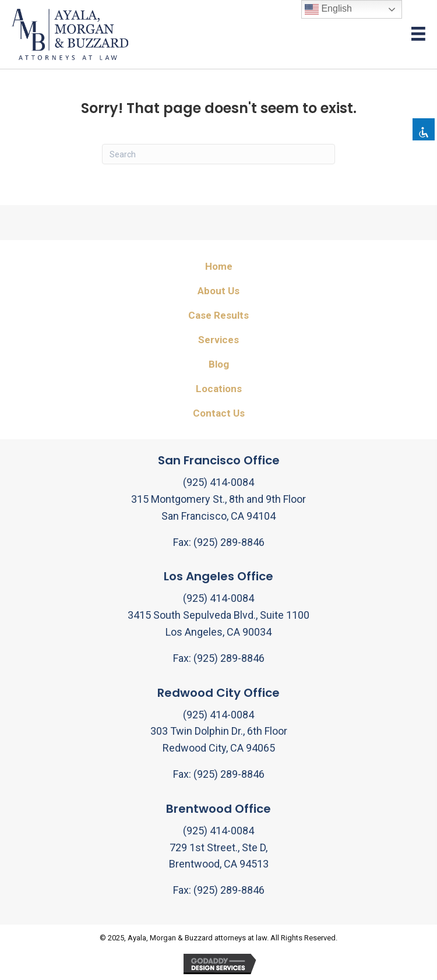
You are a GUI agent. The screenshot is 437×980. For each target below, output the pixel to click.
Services (218, 340)
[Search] (218, 154)
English (328, 9)
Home (219, 266)
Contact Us (219, 413)
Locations (219, 389)
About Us (218, 291)
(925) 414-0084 (218, 482)
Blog (219, 364)
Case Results (218, 315)
